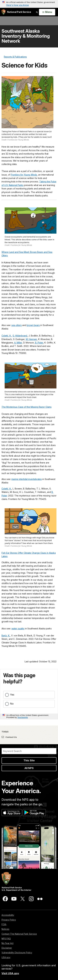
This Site (29, 760)
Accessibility (8, 915)
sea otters (17, 325)
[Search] (29, 751)
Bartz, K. (6, 636)
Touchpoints (23, 717)
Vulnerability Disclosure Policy (17, 953)
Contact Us (9, 737)
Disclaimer (7, 948)
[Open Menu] (47, 12)
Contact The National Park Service (19, 934)
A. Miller (18, 343)
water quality (18, 629)
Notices (5, 929)
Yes (12, 695)
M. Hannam (31, 339)
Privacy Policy (9, 920)
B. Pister (39, 343)
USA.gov (6, 957)
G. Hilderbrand (20, 336)
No (12, 704)
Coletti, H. (6, 336)
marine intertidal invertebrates (27, 479)
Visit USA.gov (10, 973)
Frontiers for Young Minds (24, 175)
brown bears (33, 325)
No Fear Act (8, 943)
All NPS (29, 768)
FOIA (4, 924)
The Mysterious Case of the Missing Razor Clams (27, 407)
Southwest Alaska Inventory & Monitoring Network (26, 36)
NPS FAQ (6, 939)
